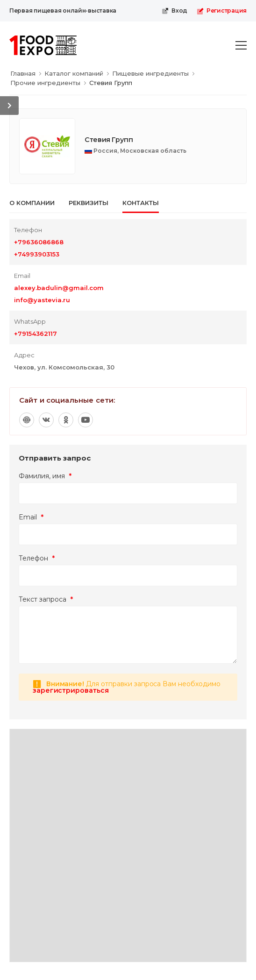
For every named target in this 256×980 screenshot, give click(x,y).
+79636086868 (39, 242)
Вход (174, 11)
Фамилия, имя (45, 476)
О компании (32, 203)
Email (31, 517)
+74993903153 (37, 254)
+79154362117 (36, 334)
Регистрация (222, 11)
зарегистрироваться (71, 690)
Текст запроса (46, 599)
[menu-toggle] (241, 45)
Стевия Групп (109, 140)
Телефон (37, 558)
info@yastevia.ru (42, 300)
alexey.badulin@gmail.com (59, 288)
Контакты (141, 203)
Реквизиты (89, 203)
